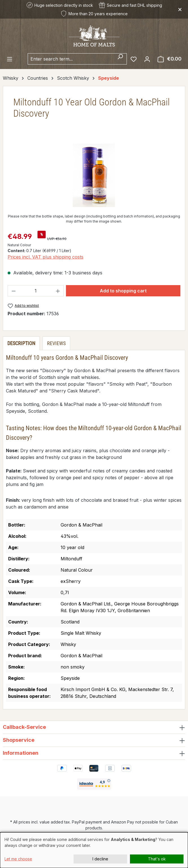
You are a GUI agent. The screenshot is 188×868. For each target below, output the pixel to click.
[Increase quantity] (58, 291)
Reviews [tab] (56, 343)
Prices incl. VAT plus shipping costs (46, 257)
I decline (100, 859)
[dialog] (94, 850)
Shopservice (19, 740)
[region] (94, 175)
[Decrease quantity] (14, 291)
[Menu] (10, 59)
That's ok (157, 859)
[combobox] (71, 59)
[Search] (120, 59)
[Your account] (147, 59)
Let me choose (18, 859)
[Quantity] (36, 291)
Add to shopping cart (123, 291)
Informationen (21, 753)
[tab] (21, 343)
